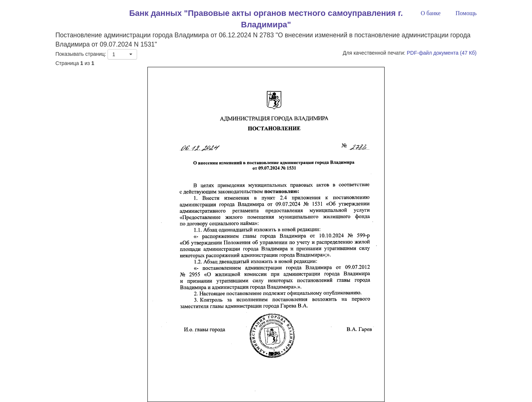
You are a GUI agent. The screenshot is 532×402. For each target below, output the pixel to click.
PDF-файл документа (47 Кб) (442, 53)
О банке (431, 13)
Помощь (466, 13)
